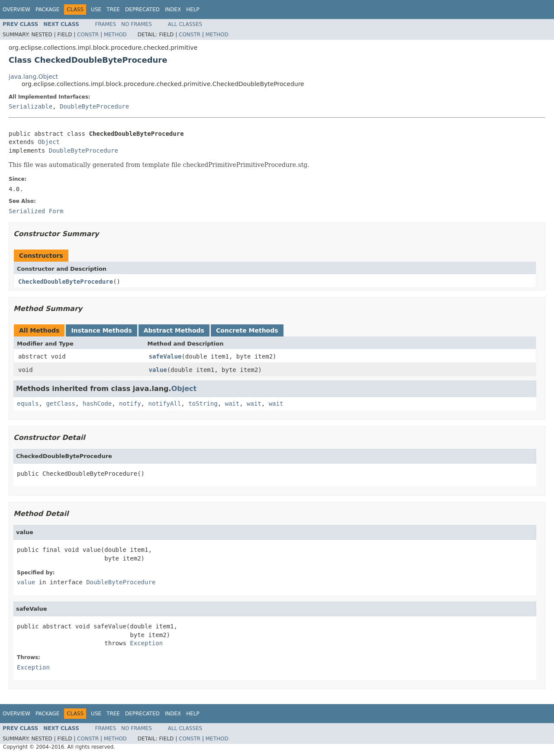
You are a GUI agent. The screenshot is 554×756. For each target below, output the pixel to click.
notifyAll (164, 404)
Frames (106, 24)
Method (115, 35)
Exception (146, 643)
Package (47, 10)
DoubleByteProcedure (94, 106)
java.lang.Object (33, 77)
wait (232, 404)
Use (96, 10)
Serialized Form (36, 211)
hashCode (97, 404)
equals (28, 404)
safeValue (165, 356)
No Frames (137, 24)
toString (203, 404)
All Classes (185, 24)
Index (173, 10)
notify (130, 404)
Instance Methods (101, 330)
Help (193, 10)
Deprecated (142, 10)
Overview (16, 10)
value (158, 370)
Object (49, 142)
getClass (60, 404)
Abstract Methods (174, 330)
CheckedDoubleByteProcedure (66, 282)
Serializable (31, 106)
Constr (88, 35)
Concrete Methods (247, 330)
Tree (113, 10)
